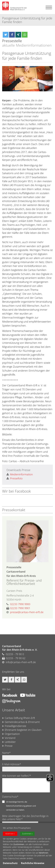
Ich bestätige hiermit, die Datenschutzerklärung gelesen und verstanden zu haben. (21, 806)
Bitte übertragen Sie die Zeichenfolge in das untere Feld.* (25, 818)
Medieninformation (20, 474)
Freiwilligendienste (14, 726)
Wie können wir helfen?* (17, 776)
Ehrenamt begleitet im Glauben (22, 730)
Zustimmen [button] (27, 834)
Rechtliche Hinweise (33, 863)
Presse (7, 746)
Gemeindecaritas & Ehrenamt (21, 722)
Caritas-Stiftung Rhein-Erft (19, 718)
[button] (6, 35)
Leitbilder (9, 742)
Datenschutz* (10, 797)
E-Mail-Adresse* (12, 764)
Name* (6, 753)
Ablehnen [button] (9, 834)
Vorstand (9, 738)
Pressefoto (15, 479)
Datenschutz (10, 863)
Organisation (11, 734)
